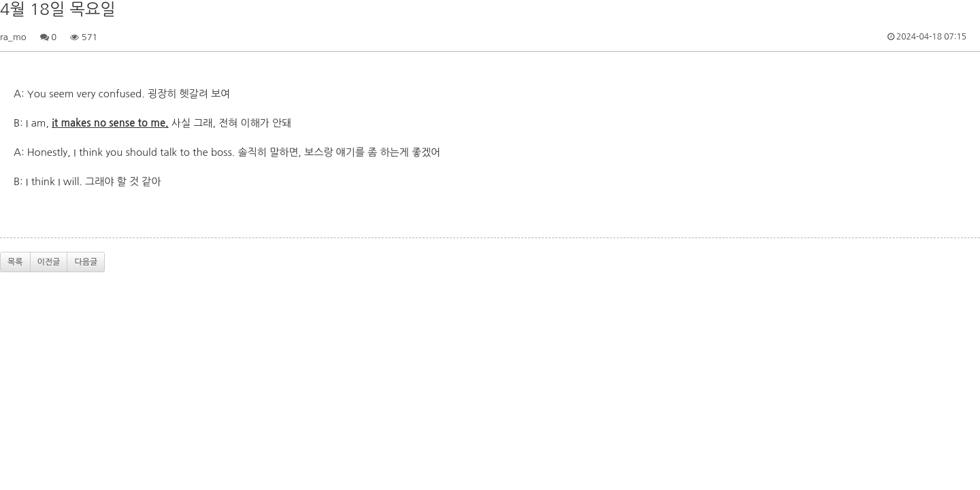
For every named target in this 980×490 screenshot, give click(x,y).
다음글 (86, 262)
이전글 (49, 262)
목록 (15, 262)
